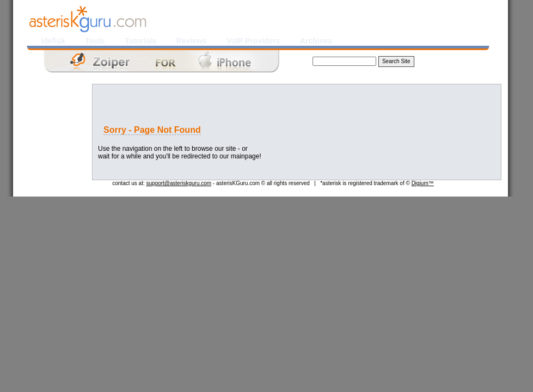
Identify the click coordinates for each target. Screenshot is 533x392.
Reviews (192, 41)
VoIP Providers (253, 41)
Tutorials (140, 41)
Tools (95, 41)
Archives (316, 41)
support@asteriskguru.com (179, 183)
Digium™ (423, 183)
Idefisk (53, 41)
